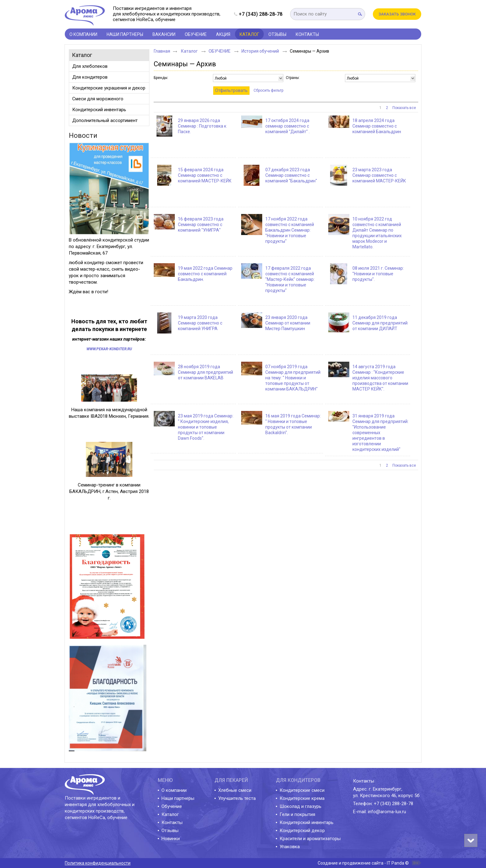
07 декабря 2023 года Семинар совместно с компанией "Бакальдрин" (291, 175)
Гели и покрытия (297, 814)
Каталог (82, 55)
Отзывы (170, 831)
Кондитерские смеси (302, 790)
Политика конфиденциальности (98, 863)
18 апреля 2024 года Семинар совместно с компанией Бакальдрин (377, 126)
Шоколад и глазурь (300, 806)
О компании (174, 790)
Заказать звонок (397, 14)
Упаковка (290, 847)
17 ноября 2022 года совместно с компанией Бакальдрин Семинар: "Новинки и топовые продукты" (290, 230)
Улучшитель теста (237, 798)
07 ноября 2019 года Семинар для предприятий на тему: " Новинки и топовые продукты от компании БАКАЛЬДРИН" (293, 378)
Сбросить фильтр (268, 90)
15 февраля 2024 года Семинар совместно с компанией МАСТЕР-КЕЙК (205, 175)
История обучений (261, 51)
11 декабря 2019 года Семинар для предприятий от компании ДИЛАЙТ (380, 323)
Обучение (172, 806)
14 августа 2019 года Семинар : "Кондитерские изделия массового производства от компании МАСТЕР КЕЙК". (380, 378)
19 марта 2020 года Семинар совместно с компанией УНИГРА (200, 323)
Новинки (171, 839)
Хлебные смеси (235, 790)
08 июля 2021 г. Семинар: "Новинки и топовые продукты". (378, 274)
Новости (83, 135)
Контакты (172, 822)
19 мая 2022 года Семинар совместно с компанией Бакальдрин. (205, 274)
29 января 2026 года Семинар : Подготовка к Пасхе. (202, 126)
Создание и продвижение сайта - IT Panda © (363, 863)
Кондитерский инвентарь (307, 822)
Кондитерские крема (302, 798)
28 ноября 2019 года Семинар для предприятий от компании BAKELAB (205, 372)
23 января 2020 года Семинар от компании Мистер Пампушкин (288, 323)
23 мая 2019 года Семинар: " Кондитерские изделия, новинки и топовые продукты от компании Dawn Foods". (206, 427)
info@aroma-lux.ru (387, 812)
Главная (162, 51)
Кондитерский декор (302, 831)
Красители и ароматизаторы (310, 839)
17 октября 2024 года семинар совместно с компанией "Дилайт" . (287, 126)
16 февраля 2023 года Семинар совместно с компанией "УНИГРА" (201, 225)
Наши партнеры (178, 798)
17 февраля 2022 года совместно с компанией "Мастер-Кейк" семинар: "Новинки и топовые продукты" (290, 279)
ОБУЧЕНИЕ (220, 51)
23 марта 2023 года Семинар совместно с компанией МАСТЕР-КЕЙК (379, 175)
